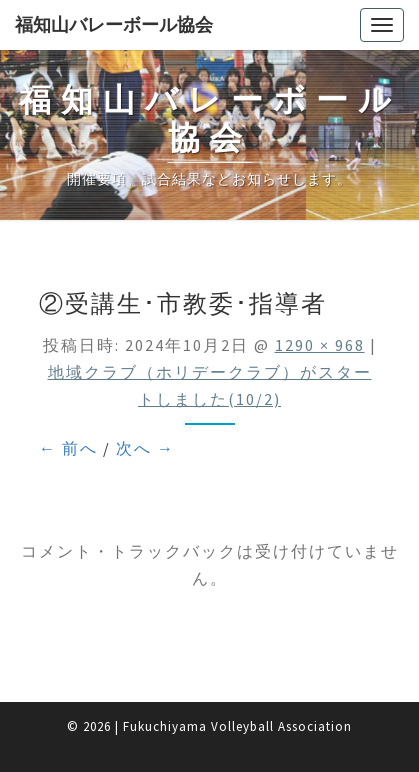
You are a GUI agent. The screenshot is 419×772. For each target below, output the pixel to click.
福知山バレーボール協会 (114, 24)
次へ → (145, 448)
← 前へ (68, 448)
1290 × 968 (320, 345)
